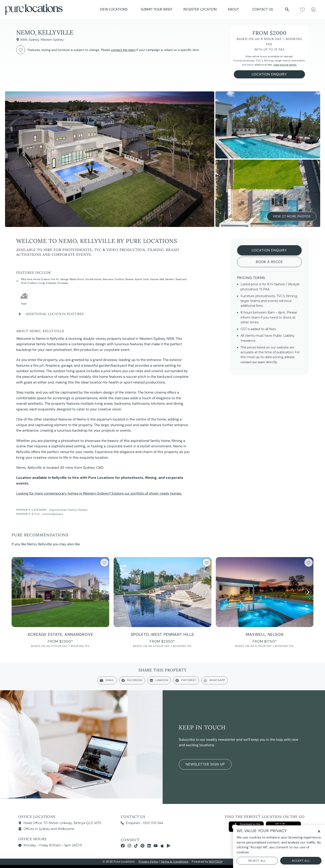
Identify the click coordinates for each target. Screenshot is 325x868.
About (234, 9)
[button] (287, 9)
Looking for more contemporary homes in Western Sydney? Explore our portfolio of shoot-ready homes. (99, 493)
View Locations (115, 9)
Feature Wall (157, 279)
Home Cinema (41, 279)
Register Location (200, 9)
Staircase (108, 279)
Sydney (34, 40)
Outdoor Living (36, 283)
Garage (64, 279)
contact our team (253, 362)
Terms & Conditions (175, 862)
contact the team (123, 50)
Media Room (77, 279)
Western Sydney (52, 40)
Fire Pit (55, 279)
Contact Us (263, 9)
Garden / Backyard (176, 279)
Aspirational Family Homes (68, 510)
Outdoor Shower (124, 279)
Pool (24, 283)
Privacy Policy (149, 862)
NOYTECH (216, 862)
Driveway (63, 283)
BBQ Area (27, 279)
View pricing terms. (285, 65)
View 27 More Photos (292, 216)
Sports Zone (142, 279)
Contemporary (53, 514)
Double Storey (93, 279)
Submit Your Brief (157, 9)
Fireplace (51, 283)
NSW (24, 40)
